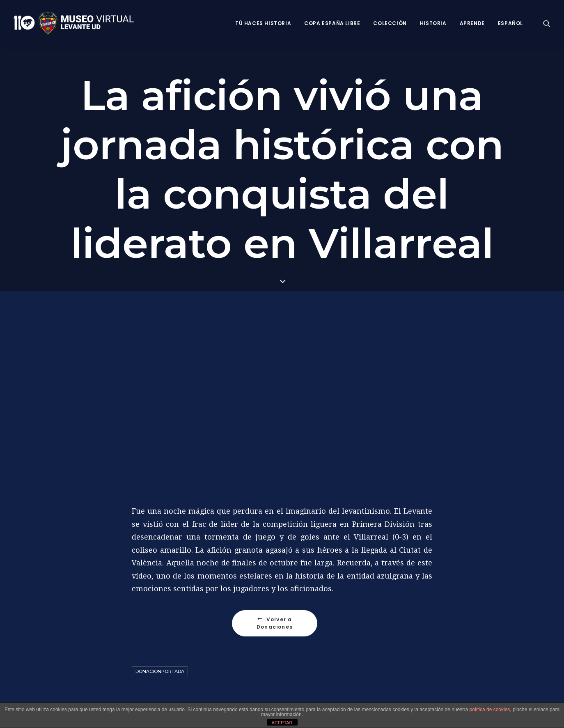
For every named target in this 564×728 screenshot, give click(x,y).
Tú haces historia (263, 23)
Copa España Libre (332, 23)
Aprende (472, 23)
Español (510, 23)
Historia (433, 23)
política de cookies (490, 710)
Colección (390, 23)
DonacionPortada (160, 670)
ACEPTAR (282, 723)
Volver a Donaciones (275, 622)
